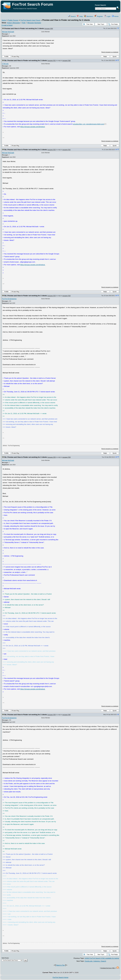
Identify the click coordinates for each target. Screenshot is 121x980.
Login (107, 16)
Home (115, 16)
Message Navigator (34, 23)
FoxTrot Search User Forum (30, 20)
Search (72, 16)
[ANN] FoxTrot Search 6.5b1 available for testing (102, 958)
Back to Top (60, 965)
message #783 (52, 296)
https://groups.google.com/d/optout (32, 127)
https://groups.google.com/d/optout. (33, 265)
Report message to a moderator (110, 52)
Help (80, 16)
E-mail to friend (7, 25)
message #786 (52, 715)
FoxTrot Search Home (60, 977)
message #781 (52, 61)
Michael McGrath (8, 32)
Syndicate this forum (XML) (108, 968)
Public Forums (13, 20)
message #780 (49, 29)
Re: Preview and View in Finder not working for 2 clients (26, 60)
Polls (24, 23)
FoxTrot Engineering (9, 299)
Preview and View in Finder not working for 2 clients (24, 28)
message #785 (52, 457)
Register (99, 16)
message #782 (52, 150)
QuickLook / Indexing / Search (95, 961)
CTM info (5, 64)
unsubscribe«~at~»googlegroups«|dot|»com (89, 124)
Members (89, 16)
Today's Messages (13, 23)
